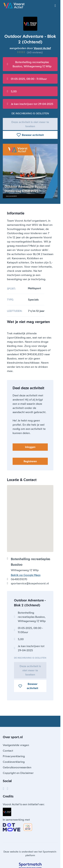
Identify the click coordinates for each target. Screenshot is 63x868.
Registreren (30, 461)
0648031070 (19, 579)
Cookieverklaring (14, 762)
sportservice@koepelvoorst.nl (30, 583)
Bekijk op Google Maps (26, 575)
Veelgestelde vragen (16, 745)
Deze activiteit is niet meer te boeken (30, 124)
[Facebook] (3, 789)
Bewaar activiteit (30, 135)
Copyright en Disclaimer (18, 773)
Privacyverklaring (14, 756)
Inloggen (30, 447)
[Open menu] (55, 6)
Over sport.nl (13, 737)
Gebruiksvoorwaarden (17, 767)
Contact (8, 751)
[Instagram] (7, 789)
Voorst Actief (42, 48)
